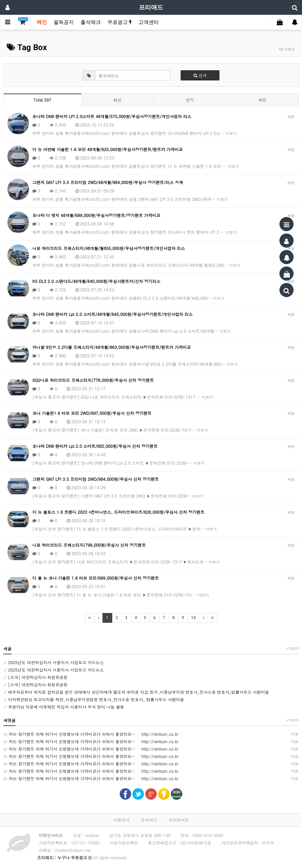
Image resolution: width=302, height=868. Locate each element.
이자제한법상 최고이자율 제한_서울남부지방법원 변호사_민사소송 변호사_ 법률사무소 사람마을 (94, 699)
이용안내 (121, 820)
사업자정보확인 (124, 843)
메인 (42, 22)
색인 (262, 100)
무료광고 (120, 22)
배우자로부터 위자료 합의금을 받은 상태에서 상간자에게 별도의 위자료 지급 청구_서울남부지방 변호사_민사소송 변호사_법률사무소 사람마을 (136, 692)
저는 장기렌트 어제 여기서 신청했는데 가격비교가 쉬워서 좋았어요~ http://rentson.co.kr (151, 734)
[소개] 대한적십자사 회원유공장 (35, 677)
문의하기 (149, 820)
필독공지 (64, 22)
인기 (190, 100)
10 (193, 618)
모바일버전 (179, 820)
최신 (117, 100)
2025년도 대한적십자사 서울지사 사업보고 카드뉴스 (54, 662)
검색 (200, 75)
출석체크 (91, 22)
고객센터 (149, 22)
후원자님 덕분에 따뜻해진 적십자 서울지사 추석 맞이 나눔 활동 (64, 707)
